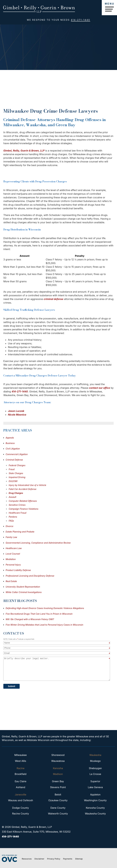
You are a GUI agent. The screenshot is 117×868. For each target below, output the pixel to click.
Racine (20, 768)
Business (10, 443)
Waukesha (95, 755)
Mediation (11, 559)
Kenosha (58, 768)
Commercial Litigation (17, 454)
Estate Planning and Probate (20, 532)
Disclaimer (39, 859)
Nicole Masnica (17, 415)
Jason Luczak (16, 411)
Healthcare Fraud (18, 513)
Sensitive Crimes (17, 505)
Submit (12, 686)
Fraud (12, 469)
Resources (27, 859)
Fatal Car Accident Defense (23, 489)
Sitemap (79, 859)
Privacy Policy (54, 859)
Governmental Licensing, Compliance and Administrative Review (38, 543)
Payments (68, 859)
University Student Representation (23, 587)
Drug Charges (16, 493)
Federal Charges (17, 465)
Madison (58, 774)
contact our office (99, 388)
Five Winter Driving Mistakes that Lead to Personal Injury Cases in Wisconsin (44, 625)
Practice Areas (18, 430)
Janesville (20, 795)
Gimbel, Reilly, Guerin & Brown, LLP (24, 151)
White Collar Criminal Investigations (24, 592)
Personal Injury (13, 565)
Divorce (10, 526)
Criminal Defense (14, 460)
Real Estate (11, 581)
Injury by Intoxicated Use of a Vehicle (27, 485)
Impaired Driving (17, 477)
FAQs (11, 521)
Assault (12, 497)
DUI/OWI (13, 481)
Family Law (11, 537)
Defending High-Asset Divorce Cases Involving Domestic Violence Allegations (45, 608)
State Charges (16, 473)
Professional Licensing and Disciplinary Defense (30, 576)
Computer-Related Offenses (23, 501)
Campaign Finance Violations (24, 509)
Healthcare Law (14, 548)
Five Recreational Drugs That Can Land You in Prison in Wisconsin (39, 614)
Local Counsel (13, 554)
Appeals (10, 438)
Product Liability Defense (18, 570)
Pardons (13, 517)
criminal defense (54, 299)
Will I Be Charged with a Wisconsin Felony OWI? (30, 619)
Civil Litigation (13, 449)
